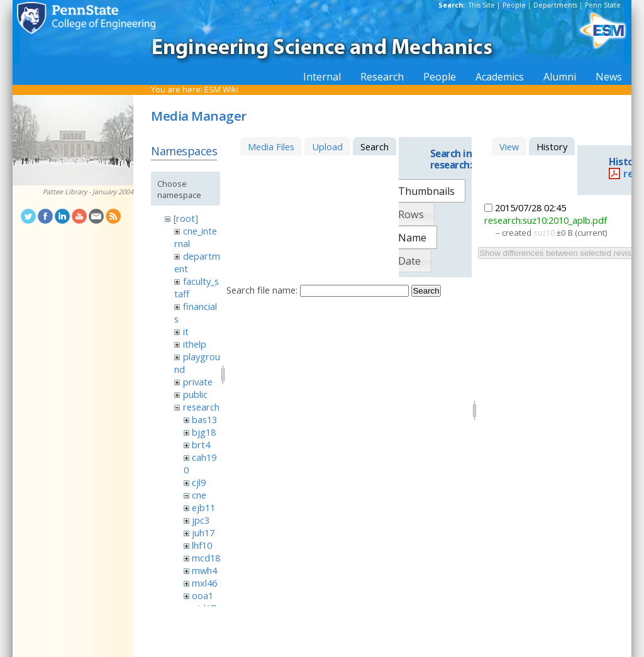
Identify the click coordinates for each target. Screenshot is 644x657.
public (195, 394)
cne (199, 495)
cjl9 (199, 482)
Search (426, 291)
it (186, 331)
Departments (555, 5)
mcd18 (206, 558)
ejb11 (203, 507)
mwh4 (204, 570)
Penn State (603, 5)
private (198, 382)
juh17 (203, 533)
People (514, 5)
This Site (482, 5)
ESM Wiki (221, 89)
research (201, 407)
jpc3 (201, 520)
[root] (186, 218)
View (509, 146)
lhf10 (202, 545)
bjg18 (204, 432)
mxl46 (204, 583)
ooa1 (203, 595)
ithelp (195, 344)
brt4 (201, 444)
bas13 (204, 419)
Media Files (271, 146)
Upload (327, 146)
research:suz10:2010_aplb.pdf (546, 220)
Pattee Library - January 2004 (88, 192)
